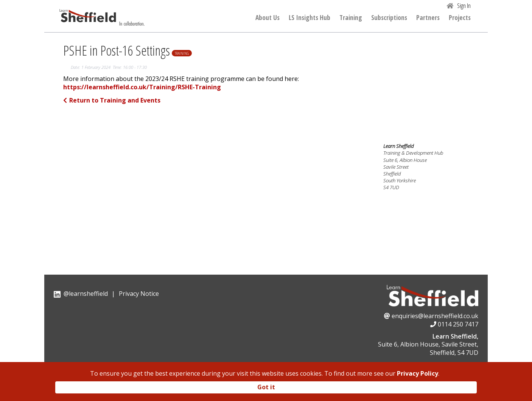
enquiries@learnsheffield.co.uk (435, 316)
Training (351, 18)
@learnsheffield (86, 294)
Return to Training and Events (112, 100)
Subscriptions (389, 18)
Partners (428, 18)
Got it (266, 387)
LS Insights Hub (310, 18)
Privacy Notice (139, 294)
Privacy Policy (418, 373)
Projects (460, 18)
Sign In (464, 6)
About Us (268, 18)
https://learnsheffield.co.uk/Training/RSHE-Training (142, 87)
